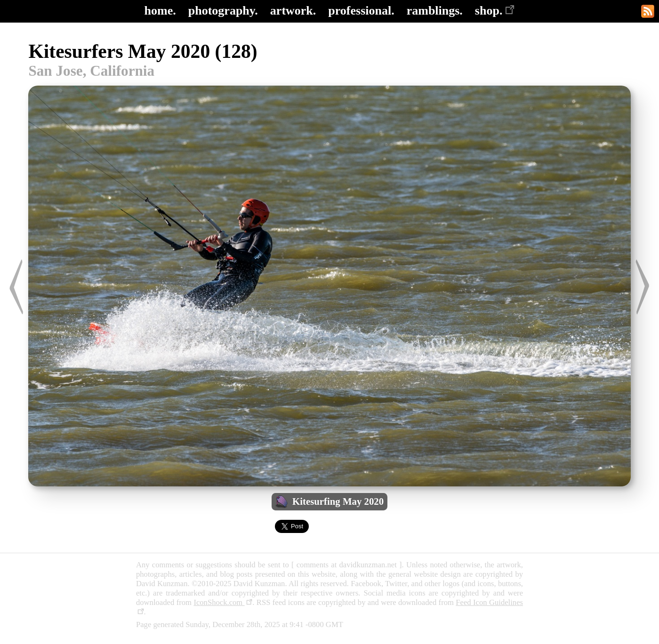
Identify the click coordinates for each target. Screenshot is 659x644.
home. (160, 11)
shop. (495, 11)
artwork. (293, 11)
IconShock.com (223, 602)
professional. (361, 11)
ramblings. (435, 11)
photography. (223, 11)
